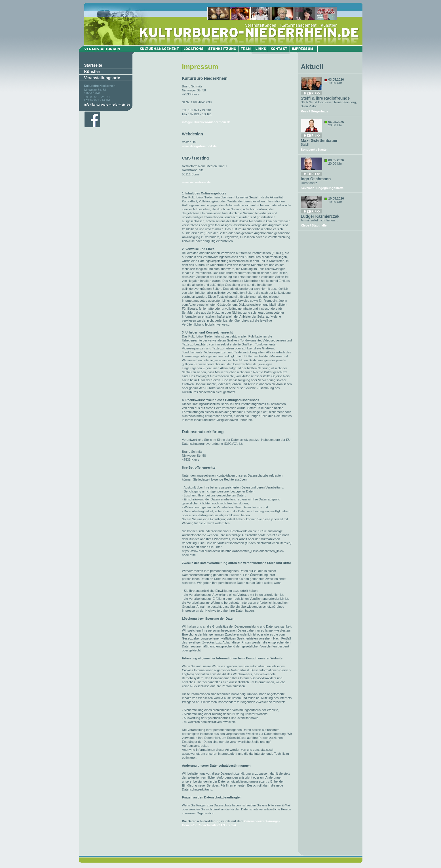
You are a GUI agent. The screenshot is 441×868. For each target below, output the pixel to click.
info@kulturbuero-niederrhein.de (206, 122)
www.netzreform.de (196, 182)
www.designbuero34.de (199, 146)
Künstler (92, 72)
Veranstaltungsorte (102, 78)
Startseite (93, 65)
